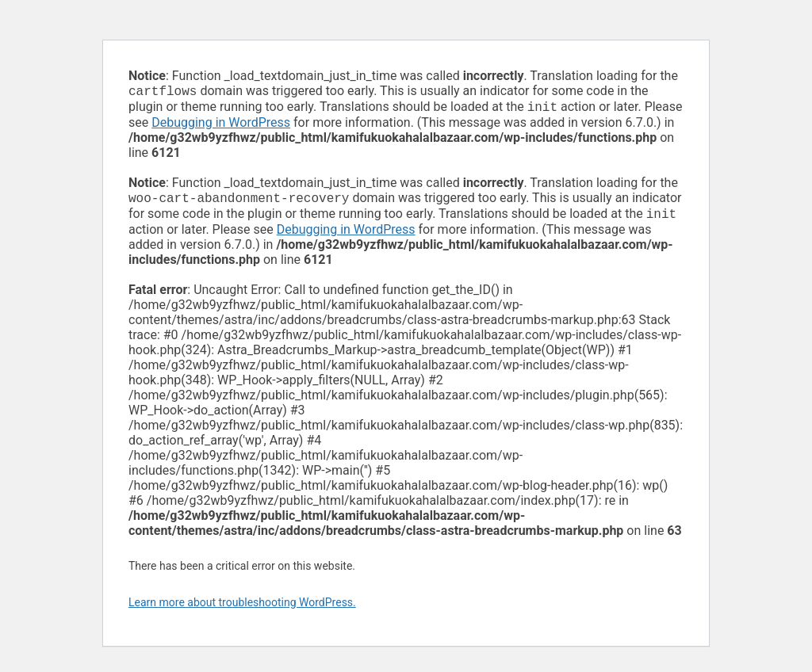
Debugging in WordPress (221, 126)
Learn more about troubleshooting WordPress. (242, 609)
